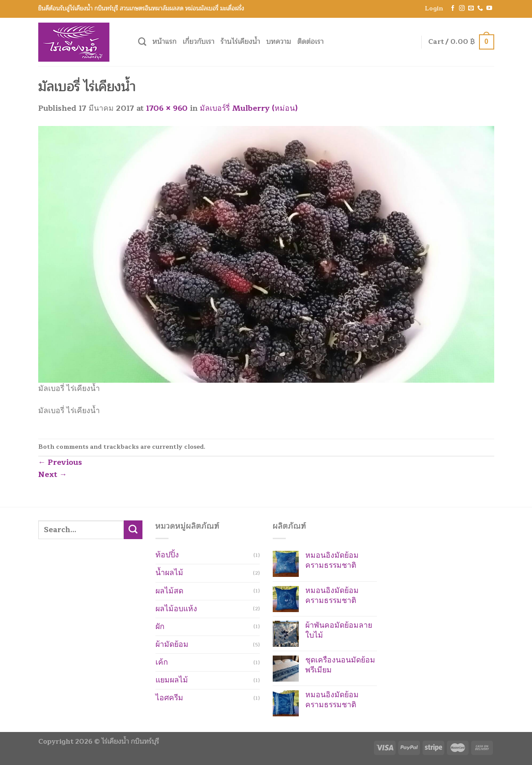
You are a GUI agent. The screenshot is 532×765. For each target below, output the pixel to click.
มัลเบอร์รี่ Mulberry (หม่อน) (249, 108)
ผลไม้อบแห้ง (176, 609)
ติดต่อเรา (310, 42)
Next (53, 475)
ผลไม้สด (169, 591)
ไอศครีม (169, 698)
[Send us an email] (471, 8)
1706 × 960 (167, 108)
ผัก (160, 627)
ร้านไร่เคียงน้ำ (240, 42)
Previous (60, 462)
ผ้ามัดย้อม (172, 644)
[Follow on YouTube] (489, 8)
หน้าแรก (165, 42)
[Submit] (133, 530)
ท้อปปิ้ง (167, 555)
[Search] (142, 42)
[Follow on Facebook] (453, 8)
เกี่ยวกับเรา (199, 42)
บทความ (279, 42)
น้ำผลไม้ (169, 573)
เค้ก (162, 662)
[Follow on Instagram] (462, 8)
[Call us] (480, 8)
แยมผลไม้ (172, 680)
